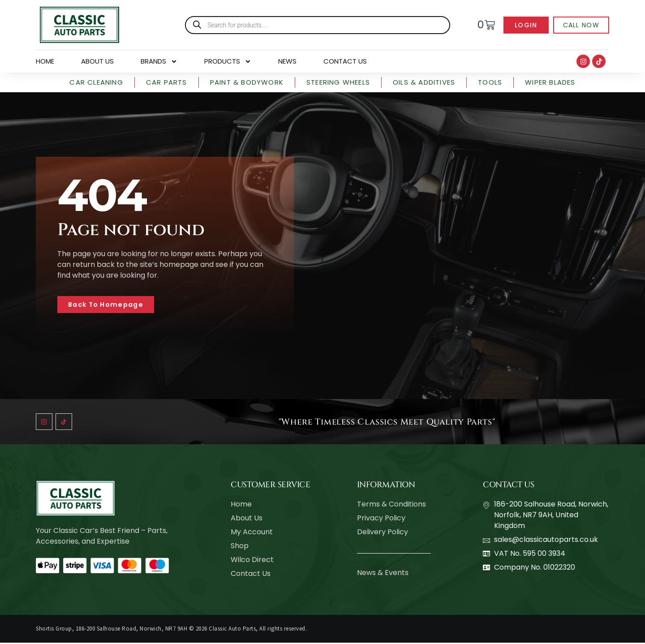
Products (228, 61)
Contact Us (345, 61)
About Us (97, 61)
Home (45, 61)
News (287, 61)
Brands (159, 61)
